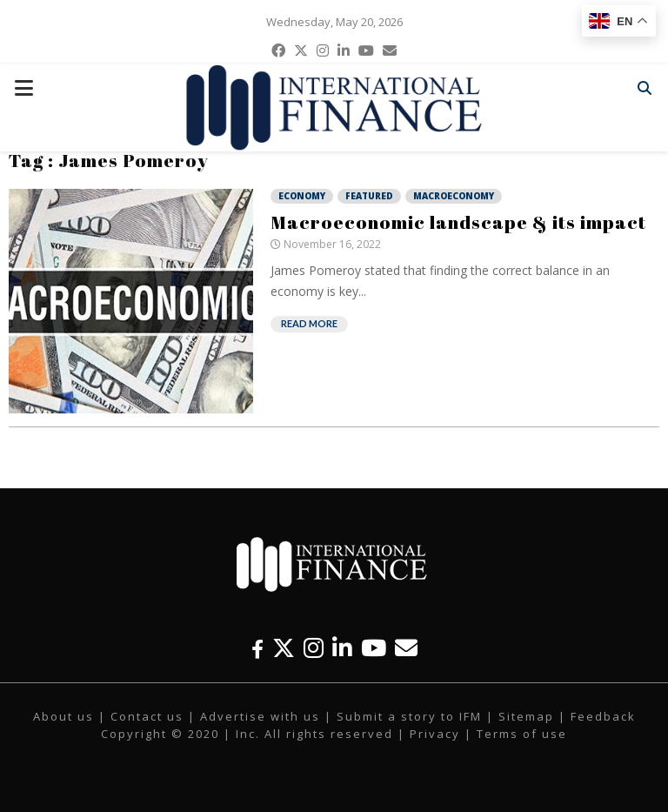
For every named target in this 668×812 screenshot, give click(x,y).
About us (63, 716)
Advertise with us (260, 716)
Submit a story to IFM (409, 716)
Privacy (435, 734)
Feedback (603, 716)
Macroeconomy (454, 196)
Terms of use (522, 734)
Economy (302, 196)
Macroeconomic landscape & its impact (458, 222)
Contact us (147, 716)
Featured (369, 196)
